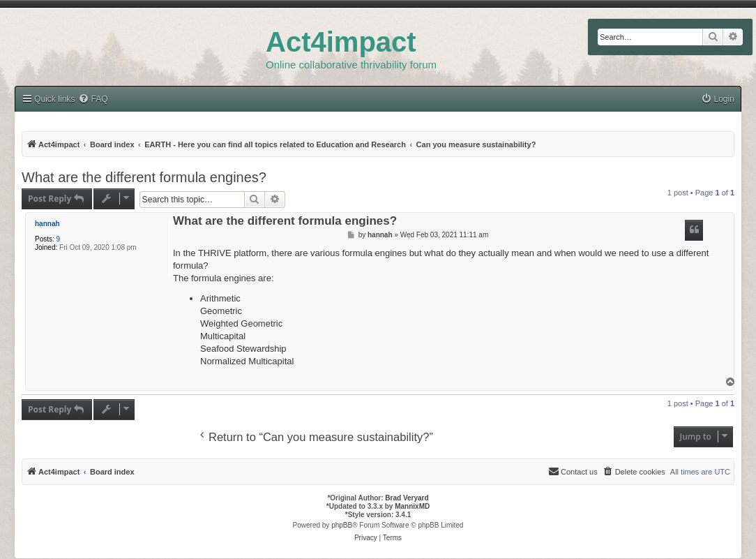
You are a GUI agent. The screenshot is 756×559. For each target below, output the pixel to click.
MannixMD (412, 506)
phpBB (342, 525)
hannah (47, 224)
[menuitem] (718, 99)
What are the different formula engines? (144, 177)
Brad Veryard (407, 498)
